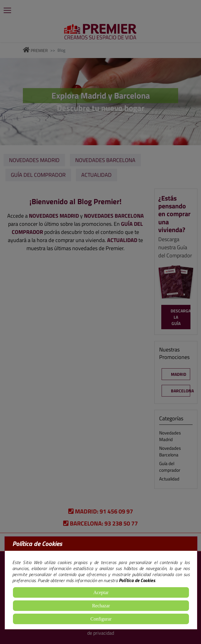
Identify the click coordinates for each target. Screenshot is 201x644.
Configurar (101, 619)
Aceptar (101, 592)
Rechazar (101, 606)
